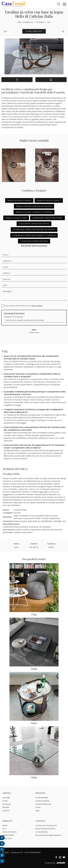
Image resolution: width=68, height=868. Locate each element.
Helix (49, 22)
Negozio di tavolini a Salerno (49, 200)
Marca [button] (17, 544)
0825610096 (43, 832)
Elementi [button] (34, 544)
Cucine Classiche (42, 801)
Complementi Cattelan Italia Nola (34, 241)
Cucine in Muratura (43, 804)
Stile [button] (16, 547)
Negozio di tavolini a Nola (16, 218)
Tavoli (38, 807)
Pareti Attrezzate (10, 832)
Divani (5, 825)
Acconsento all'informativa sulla (24, 306)
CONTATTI (6, 811)
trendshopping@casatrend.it (50, 835)
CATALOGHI (7, 804)
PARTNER (6, 807)
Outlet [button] (52, 547)
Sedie (37, 811)
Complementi (40, 22)
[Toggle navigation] (64, 4)
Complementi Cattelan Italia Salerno (34, 224)
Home (19, 22)
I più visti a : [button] (34, 547)
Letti (4, 829)
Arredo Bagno (8, 835)
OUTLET (5, 801)
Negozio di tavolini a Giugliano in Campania (34, 212)
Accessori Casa (28, 22)
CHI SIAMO (6, 798)
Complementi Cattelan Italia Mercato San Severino (34, 229)
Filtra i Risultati (34, 31)
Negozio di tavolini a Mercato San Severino (34, 206)
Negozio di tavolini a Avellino (19, 200)
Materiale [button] (52, 544)
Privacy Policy (37, 306)
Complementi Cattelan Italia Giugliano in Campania (34, 235)
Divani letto (7, 838)
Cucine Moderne (42, 798)
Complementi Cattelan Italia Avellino (47, 218)
